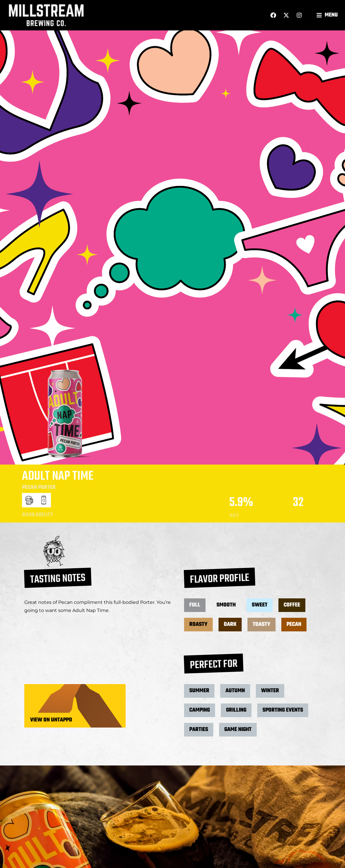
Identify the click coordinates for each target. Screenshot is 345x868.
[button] (328, 15)
